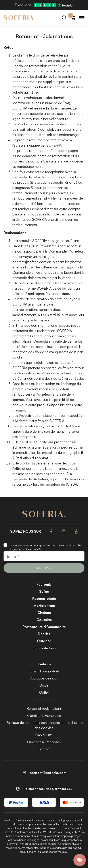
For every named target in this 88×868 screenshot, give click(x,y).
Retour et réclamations (44, 708)
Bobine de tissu (44, 648)
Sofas (44, 591)
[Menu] (82, 18)
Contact (44, 749)
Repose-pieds (44, 598)
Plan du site (44, 735)
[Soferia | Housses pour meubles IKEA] (19, 18)
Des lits (44, 634)
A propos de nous (44, 678)
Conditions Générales (44, 715)
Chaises (44, 613)
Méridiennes (44, 606)
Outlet (44, 692)
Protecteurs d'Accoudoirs (44, 627)
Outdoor (44, 641)
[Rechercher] (64, 18)
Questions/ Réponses (44, 742)
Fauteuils (44, 584)
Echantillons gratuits (44, 671)
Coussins (44, 620)
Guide (44, 685)
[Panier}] (73, 18)
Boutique (44, 664)
